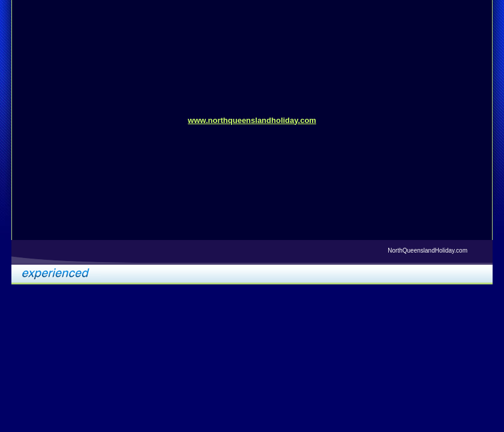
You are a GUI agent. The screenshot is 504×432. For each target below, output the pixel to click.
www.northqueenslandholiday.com (252, 120)
